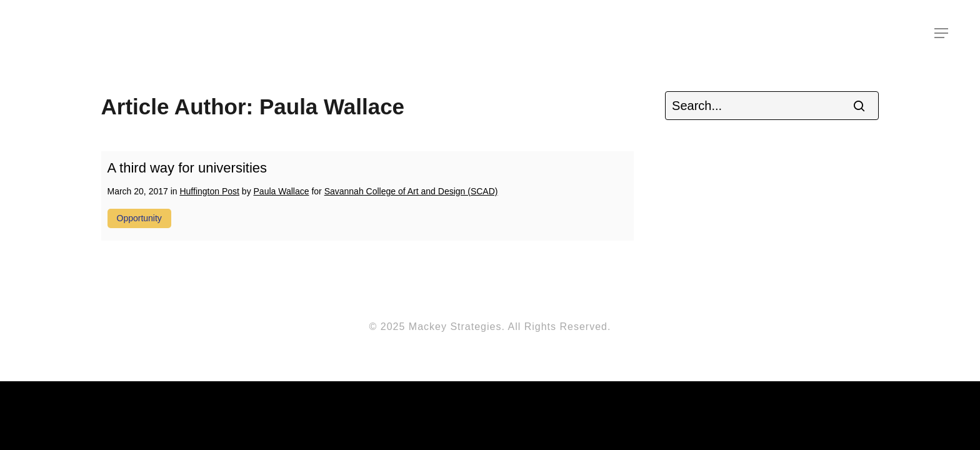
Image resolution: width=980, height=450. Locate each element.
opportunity (139, 218)
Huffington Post (209, 191)
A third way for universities (187, 168)
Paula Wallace (282, 191)
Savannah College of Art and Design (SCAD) (411, 191)
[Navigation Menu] (942, 33)
